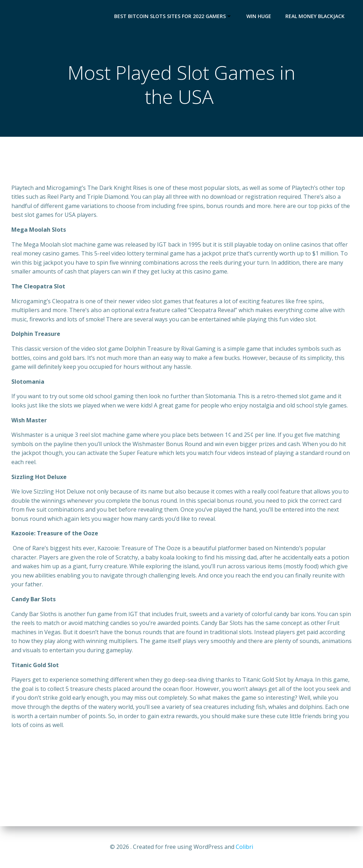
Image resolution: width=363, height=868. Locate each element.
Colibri (244, 847)
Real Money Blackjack (315, 16)
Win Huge (259, 16)
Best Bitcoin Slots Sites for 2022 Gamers (173, 16)
